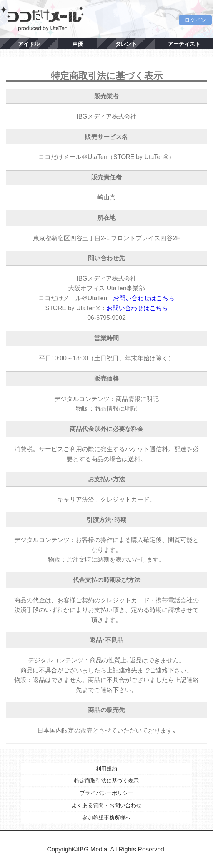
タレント (126, 44)
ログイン (195, 20)
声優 (78, 44)
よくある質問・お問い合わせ (106, 805)
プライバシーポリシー (106, 793)
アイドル (29, 44)
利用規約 (106, 769)
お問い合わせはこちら (144, 298)
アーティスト (184, 44)
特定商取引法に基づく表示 (106, 781)
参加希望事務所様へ (106, 818)
